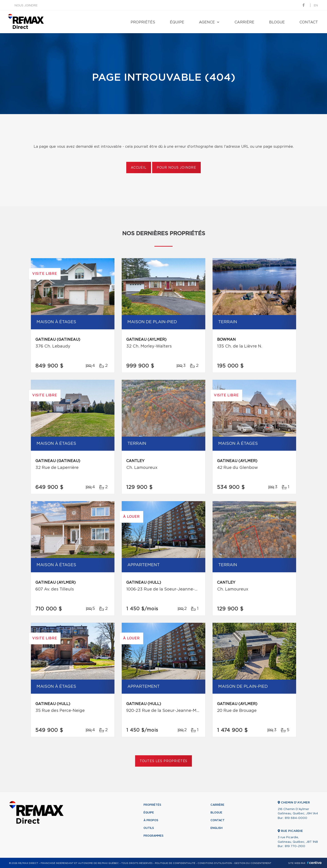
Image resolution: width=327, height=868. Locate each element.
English (217, 828)
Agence (207, 22)
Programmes (154, 836)
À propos (151, 820)
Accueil (139, 168)
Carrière (244, 22)
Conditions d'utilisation (215, 863)
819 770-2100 (295, 846)
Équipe (177, 22)
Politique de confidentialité (175, 863)
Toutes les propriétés (164, 761)
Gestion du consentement (253, 863)
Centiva (314, 863)
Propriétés (143, 22)
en (316, 6)
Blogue (277, 22)
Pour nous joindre (176, 168)
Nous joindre (26, 6)
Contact (309, 22)
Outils (149, 828)
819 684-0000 (296, 818)
